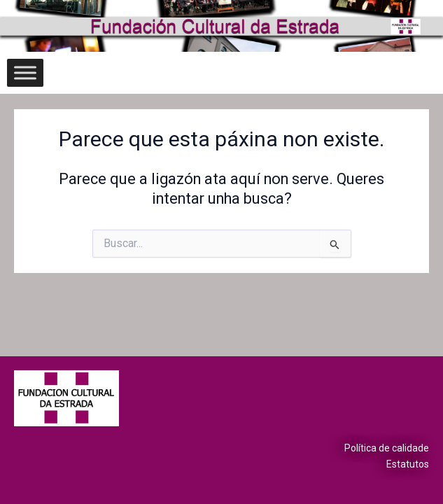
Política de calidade (387, 448)
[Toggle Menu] (25, 72)
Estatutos (408, 464)
